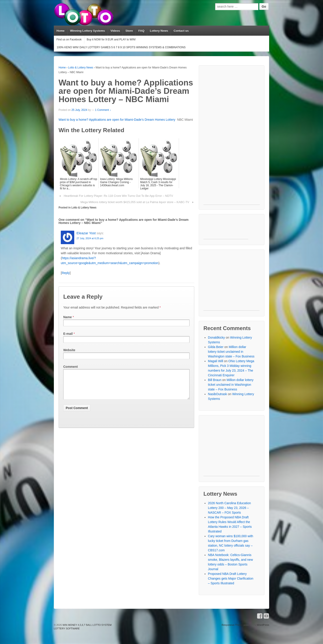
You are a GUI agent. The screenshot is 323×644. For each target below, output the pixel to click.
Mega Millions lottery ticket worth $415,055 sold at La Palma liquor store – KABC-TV (135, 202)
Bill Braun (215, 380)
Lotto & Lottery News (81, 68)
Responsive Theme (232, 625)
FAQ (141, 31)
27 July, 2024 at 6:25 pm (90, 238)
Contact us (181, 31)
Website (69, 350)
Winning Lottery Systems (87, 31)
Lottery (171, 120)
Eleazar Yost (86, 233)
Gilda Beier (216, 347)
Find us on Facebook (69, 39)
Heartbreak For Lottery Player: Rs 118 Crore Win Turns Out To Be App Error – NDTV (118, 196)
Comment (71, 367)
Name (68, 317)
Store (129, 31)
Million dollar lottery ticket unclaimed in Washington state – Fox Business (231, 352)
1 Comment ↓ (103, 110)
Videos (115, 31)
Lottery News (159, 31)
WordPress (263, 625)
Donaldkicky (216, 337)
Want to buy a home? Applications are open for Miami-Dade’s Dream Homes (112, 120)
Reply (66, 273)
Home (61, 31)
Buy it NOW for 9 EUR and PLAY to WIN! (111, 39)
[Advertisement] (232, 137)
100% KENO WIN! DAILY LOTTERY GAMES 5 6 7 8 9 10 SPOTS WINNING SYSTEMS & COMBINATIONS (121, 47)
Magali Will (216, 361)
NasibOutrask (217, 394)
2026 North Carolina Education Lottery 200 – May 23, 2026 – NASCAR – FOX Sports (229, 508)
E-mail (68, 334)
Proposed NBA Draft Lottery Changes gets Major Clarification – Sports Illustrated (231, 578)
